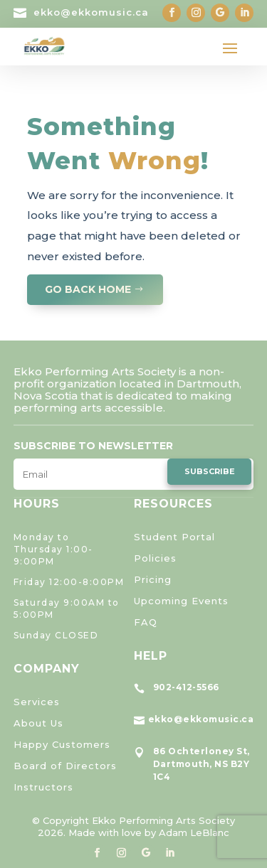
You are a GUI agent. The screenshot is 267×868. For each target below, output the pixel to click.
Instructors (43, 787)
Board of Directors (65, 766)
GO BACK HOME (88, 289)
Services (37, 702)
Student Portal (174, 537)
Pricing (153, 579)
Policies (155, 558)
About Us (38, 723)
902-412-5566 (186, 687)
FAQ (146, 622)
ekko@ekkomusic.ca (91, 12)
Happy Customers (62, 744)
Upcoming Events (181, 601)
